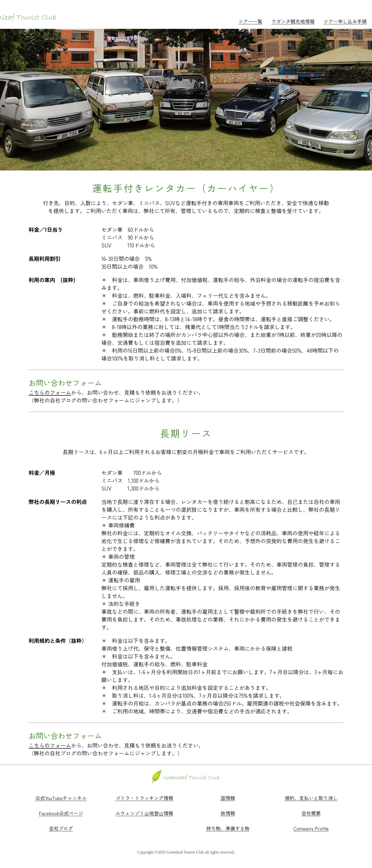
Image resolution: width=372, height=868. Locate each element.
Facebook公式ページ (61, 813)
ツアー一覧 (250, 21)
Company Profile (311, 828)
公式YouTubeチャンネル (61, 798)
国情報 (228, 798)
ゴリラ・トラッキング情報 (144, 798)
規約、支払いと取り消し (311, 798)
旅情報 (228, 813)
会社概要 (311, 813)
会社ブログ (61, 828)
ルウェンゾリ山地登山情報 (144, 813)
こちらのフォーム (50, 392)
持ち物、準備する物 (228, 828)
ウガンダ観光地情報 (293, 21)
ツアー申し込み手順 (345, 21)
